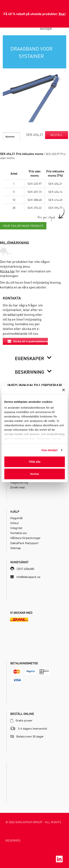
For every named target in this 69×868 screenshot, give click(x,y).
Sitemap (16, 548)
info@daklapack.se (28, 577)
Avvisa (35, 474)
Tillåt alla (35, 462)
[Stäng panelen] (63, 390)
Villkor (15, 523)
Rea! (62, 14)
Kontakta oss (19, 533)
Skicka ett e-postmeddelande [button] (28, 341)
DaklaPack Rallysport (24, 543)
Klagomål (16, 518)
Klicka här (7, 271)
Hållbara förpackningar (25, 538)
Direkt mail (18, 487)
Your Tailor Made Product (23, 226)
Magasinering (19, 482)
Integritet (16, 528)
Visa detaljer (49, 450)
